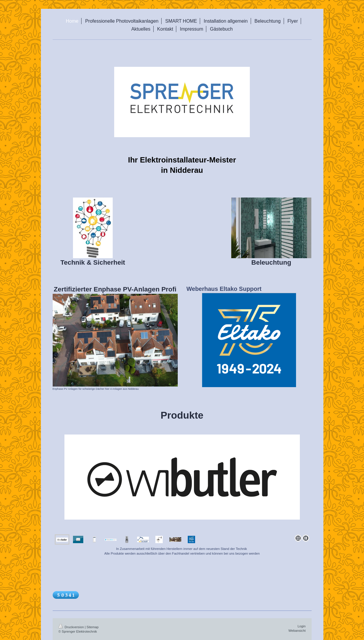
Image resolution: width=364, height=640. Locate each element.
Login (301, 626)
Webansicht (297, 631)
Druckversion (72, 627)
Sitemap (93, 627)
